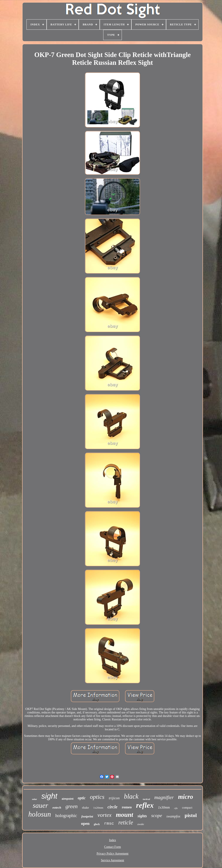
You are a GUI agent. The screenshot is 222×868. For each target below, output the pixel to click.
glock (97, 824)
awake (141, 824)
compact (187, 808)
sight (49, 796)
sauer (40, 805)
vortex (104, 815)
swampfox (173, 816)
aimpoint (68, 799)
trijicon (114, 798)
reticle (126, 822)
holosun (40, 814)
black (131, 796)
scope (157, 815)
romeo (127, 807)
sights (142, 816)
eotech (57, 808)
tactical (146, 799)
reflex (145, 805)
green (72, 806)
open (85, 823)
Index (113, 840)
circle (113, 807)
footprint (87, 816)
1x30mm (164, 807)
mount (124, 815)
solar (34, 799)
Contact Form (112, 847)
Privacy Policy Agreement (113, 854)
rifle (176, 808)
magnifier (164, 797)
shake (85, 808)
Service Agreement (113, 860)
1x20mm (98, 808)
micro (185, 797)
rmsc (109, 824)
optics (97, 797)
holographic (66, 816)
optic (82, 798)
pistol (191, 815)
